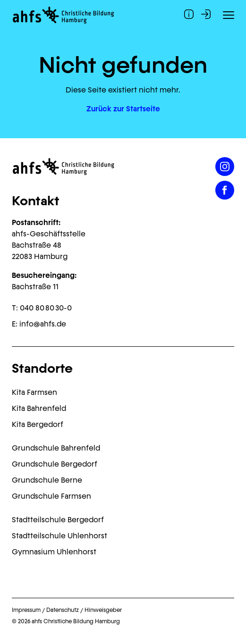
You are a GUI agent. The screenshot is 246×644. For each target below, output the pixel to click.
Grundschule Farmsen (51, 496)
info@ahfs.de (43, 324)
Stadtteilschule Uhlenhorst (59, 536)
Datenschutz (63, 610)
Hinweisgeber (103, 610)
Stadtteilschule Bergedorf (58, 520)
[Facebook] (225, 190)
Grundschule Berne (47, 480)
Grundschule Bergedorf (55, 464)
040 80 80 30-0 (46, 308)
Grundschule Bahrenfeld (56, 448)
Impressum (26, 610)
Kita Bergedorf (38, 424)
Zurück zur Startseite (123, 109)
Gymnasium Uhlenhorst (54, 552)
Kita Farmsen (34, 392)
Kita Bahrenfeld (39, 408)
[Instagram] (225, 167)
